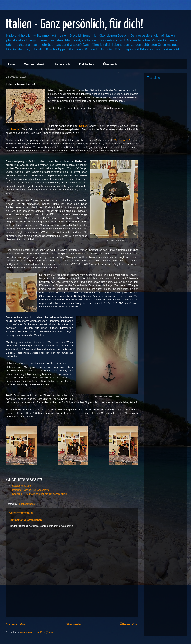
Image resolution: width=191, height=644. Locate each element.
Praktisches (86, 64)
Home (11, 64)
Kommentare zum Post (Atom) (37, 632)
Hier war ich (61, 64)
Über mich (110, 64)
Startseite (73, 624)
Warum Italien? (34, 64)
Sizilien (83, 126)
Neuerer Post (16, 624)
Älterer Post (129, 624)
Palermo (15, 129)
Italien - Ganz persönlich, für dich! (75, 25)
